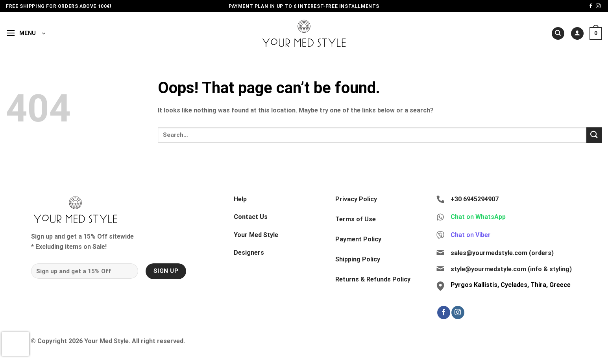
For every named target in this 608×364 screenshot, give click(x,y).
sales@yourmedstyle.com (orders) (502, 253)
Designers (249, 253)
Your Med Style (256, 235)
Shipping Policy (358, 259)
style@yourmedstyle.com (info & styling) (511, 269)
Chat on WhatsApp (478, 217)
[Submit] (594, 135)
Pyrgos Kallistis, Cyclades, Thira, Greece (511, 285)
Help (240, 199)
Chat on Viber (471, 235)
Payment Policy (358, 239)
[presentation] (15, 344)
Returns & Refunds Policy (373, 279)
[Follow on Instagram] (598, 6)
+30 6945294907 (475, 199)
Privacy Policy (356, 199)
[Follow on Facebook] (591, 6)
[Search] (558, 34)
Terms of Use (356, 219)
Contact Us (251, 217)
